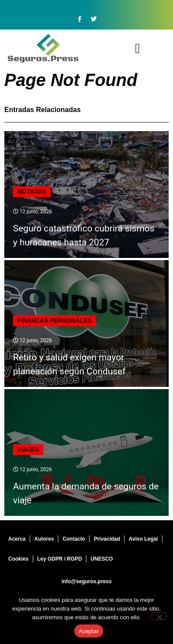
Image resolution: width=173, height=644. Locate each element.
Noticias (32, 192)
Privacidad (107, 539)
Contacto (74, 539)
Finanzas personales (54, 320)
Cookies (18, 559)
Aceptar (89, 631)
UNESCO (102, 559)
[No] (159, 616)
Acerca (17, 539)
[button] (138, 48)
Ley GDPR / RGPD (60, 559)
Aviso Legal (143, 539)
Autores (44, 539)
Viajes (28, 449)
